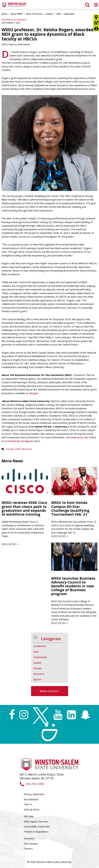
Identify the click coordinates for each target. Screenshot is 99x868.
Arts (36, 652)
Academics (20, 20)
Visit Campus (31, 844)
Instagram (27, 441)
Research (7, 20)
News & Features (34, 14)
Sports (37, 679)
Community (40, 657)
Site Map (29, 816)
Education (27, 449)
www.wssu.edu (79, 437)
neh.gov (33, 393)
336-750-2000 (32, 784)
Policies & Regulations (36, 832)
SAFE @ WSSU (32, 810)
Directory (29, 838)
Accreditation (31, 799)
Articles (49, 14)
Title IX (28, 804)
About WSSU (17, 14)
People (38, 668)
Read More (10, 544)
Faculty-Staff (13, 449)
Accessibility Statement (37, 826)
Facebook (14, 441)
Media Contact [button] (49, 691)
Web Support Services (36, 821)
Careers (28, 849)
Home (5, 14)
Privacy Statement (34, 794)
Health (37, 663)
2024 (59, 14)
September (69, 14)
